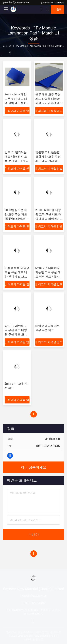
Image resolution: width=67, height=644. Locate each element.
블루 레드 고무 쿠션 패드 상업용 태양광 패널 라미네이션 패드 (49, 99)
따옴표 (58, 9)
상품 (10, 49)
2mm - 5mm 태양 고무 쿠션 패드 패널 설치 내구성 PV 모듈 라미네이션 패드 (17, 103)
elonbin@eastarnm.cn (16, 3)
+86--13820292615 (53, 3)
